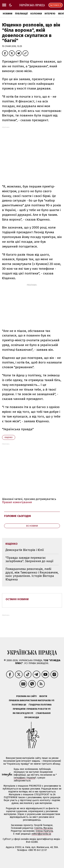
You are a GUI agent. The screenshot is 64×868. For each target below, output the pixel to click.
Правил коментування (17, 502)
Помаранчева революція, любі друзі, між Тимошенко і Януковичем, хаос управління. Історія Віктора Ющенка (32, 574)
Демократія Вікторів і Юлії (25, 550)
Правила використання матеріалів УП (32, 700)
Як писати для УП (23, 713)
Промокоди (32, 717)
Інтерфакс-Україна (24, 778)
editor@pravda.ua (41, 834)
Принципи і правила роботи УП (32, 709)
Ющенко (9, 437)
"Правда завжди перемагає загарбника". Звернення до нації (29, 560)
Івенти (43, 696)
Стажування (43, 713)
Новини (8, 14)
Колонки (36, 14)
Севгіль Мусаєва (43, 828)
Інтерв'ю (50, 14)
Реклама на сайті (26, 696)
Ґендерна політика (40, 705)
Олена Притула (44, 831)
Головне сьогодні (17, 516)
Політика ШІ (19, 705)
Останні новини (17, 599)
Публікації (21, 14)
